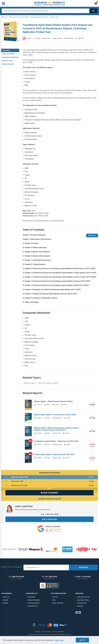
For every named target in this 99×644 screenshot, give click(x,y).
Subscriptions (33, 606)
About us (6, 597)
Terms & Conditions (58, 632)
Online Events (82, 603)
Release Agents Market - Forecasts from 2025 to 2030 (55, 415)
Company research (34, 600)
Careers (6, 600)
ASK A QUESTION (49, 519)
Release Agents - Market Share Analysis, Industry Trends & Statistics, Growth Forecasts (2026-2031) (56, 429)
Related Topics (7, 61)
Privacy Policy (46, 632)
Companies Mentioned (10, 57)
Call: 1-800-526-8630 (50, 514)
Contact (55, 597)
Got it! (82, 640)
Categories (31, 597)
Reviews (5, 603)
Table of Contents (8, 54)
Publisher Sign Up (83, 597)
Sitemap (38, 632)
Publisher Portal (83, 600)
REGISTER (83, 567)
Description (6, 50)
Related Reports (8, 64)
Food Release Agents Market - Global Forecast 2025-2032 (56, 441)
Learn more (59, 640)
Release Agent (29, 383)
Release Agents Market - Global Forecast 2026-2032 (54, 455)
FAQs (54, 600)
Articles (80, 606)
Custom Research (34, 603)
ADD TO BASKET (49, 493)
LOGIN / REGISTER (58, 603)
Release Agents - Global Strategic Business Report (53, 401)
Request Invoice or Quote (50, 499)
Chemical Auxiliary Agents (48, 383)
